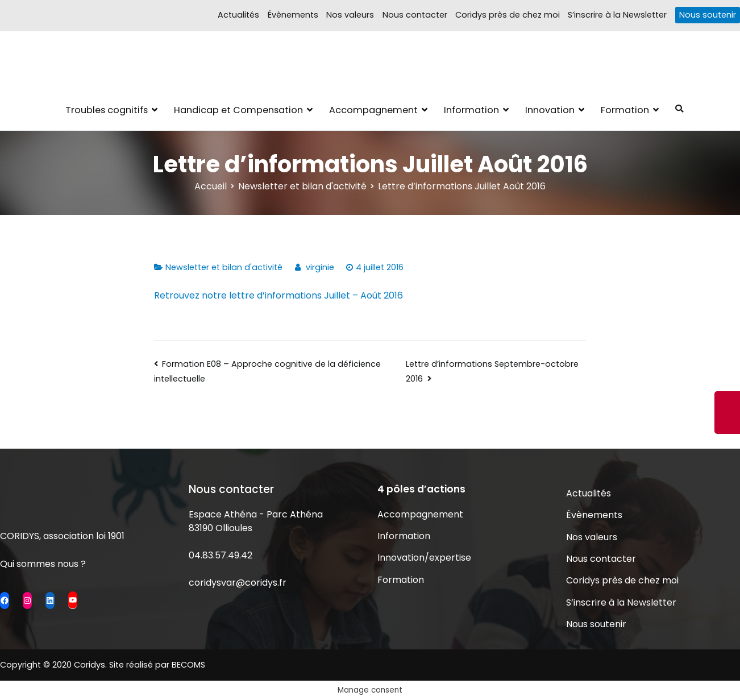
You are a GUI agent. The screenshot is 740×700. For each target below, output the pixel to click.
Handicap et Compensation (238, 110)
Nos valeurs (350, 15)
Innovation (550, 110)
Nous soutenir (708, 15)
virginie (320, 267)
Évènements (293, 15)
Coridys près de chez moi (508, 15)
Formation (625, 110)
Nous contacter (415, 15)
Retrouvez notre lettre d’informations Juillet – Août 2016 (278, 295)
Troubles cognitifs (107, 110)
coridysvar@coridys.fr (238, 583)
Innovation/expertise (424, 558)
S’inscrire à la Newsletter (617, 15)
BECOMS (188, 665)
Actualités (238, 15)
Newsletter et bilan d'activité (224, 267)
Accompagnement (373, 110)
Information (471, 110)
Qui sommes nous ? (43, 564)
